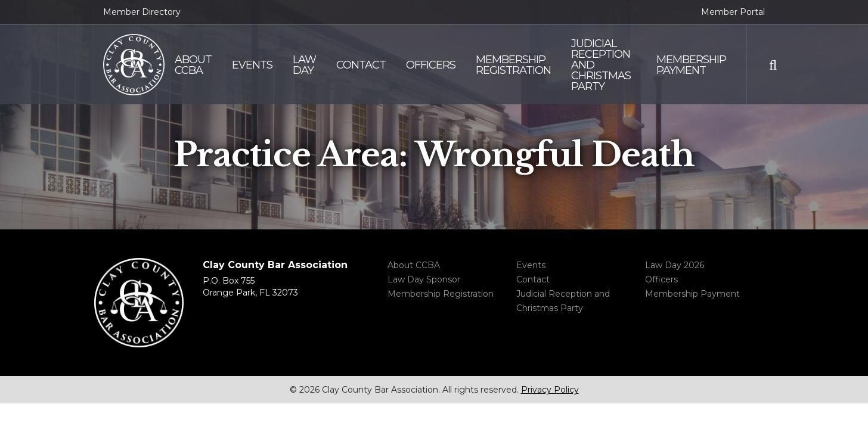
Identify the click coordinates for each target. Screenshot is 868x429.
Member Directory (142, 12)
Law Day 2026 (675, 265)
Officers (661, 279)
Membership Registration (441, 294)
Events (531, 265)
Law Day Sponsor (424, 279)
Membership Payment (692, 294)
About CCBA (414, 265)
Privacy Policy (550, 390)
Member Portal (733, 12)
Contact (533, 279)
